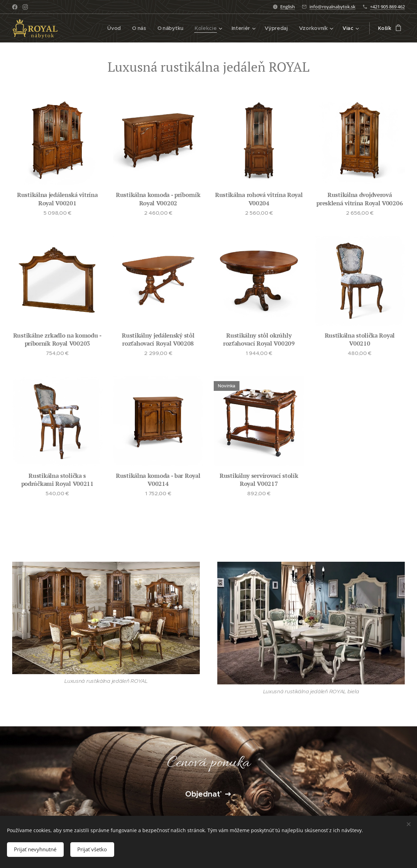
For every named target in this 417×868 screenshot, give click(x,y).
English (288, 7)
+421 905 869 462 (387, 7)
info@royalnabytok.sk (332, 7)
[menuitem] (116, 28)
